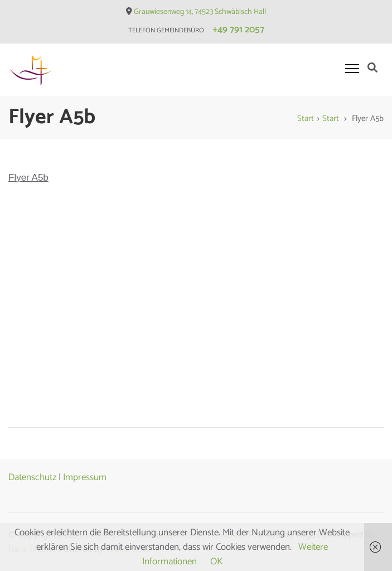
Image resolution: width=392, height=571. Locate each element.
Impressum (85, 477)
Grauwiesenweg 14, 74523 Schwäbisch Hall (200, 12)
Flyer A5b (28, 178)
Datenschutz (32, 477)
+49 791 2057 (238, 30)
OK (216, 562)
